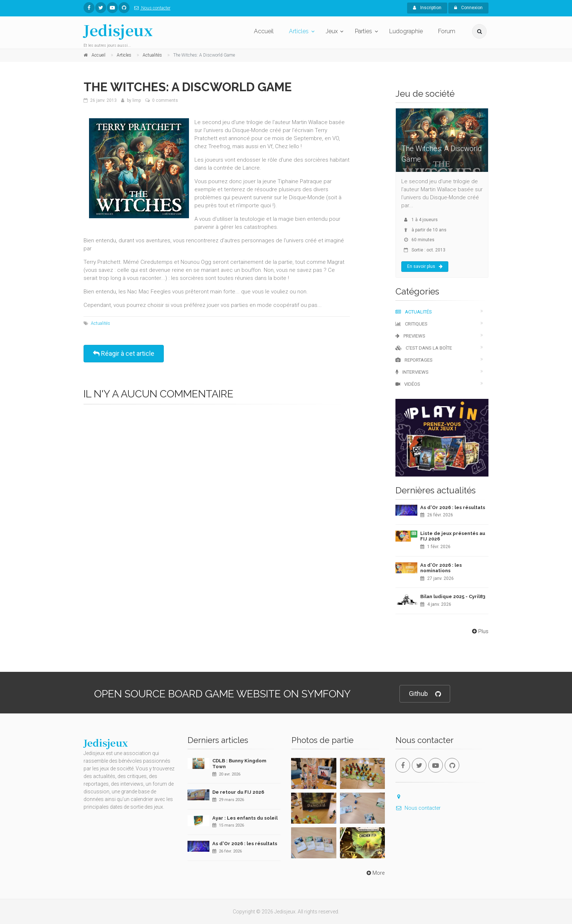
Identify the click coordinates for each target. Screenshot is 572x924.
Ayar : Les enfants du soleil (245, 818)
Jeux (332, 31)
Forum (447, 31)
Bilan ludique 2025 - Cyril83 (453, 596)
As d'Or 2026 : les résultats (453, 507)
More (375, 873)
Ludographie (406, 31)
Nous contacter (151, 8)
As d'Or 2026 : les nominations (441, 568)
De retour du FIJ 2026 (238, 792)
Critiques (411, 324)
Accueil (264, 31)
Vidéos (408, 384)
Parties (364, 31)
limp (137, 100)
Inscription (427, 8)
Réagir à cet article (124, 353)
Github (425, 694)
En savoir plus (425, 266)
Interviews (412, 372)
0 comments (165, 100)
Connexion (468, 8)
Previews (410, 336)
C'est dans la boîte (424, 348)
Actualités (101, 323)
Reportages (414, 360)
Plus (480, 631)
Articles (299, 31)
